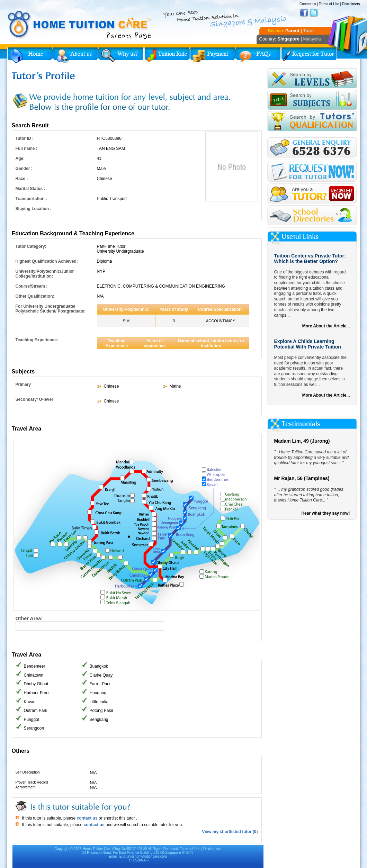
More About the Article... (326, 326)
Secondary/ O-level (34, 399)
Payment (213, 55)
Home (30, 55)
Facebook (304, 13)
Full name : (26, 148)
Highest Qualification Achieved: (47, 261)
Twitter (314, 13)
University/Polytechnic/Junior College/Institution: (45, 274)
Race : (22, 179)
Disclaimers (351, 4)
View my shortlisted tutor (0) (230, 832)
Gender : (24, 169)
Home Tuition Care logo (80, 25)
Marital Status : (30, 189)
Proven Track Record (32, 782)
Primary (23, 385)
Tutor (308, 31)
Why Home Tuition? (121, 55)
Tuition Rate (167, 55)
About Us (75, 55)
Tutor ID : (25, 138)
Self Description (28, 772)
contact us (86, 818)
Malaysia (312, 39)
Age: (20, 159)
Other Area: (29, 618)
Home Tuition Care (97, 849)
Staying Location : (34, 209)
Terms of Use (329, 4)
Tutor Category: (31, 246)
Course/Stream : (32, 286)
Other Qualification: (35, 296)
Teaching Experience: (37, 340)
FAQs (258, 55)
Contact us (308, 4)
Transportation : (31, 199)
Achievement (26, 787)
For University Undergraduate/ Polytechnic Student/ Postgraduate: (51, 309)
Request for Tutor (309, 55)
